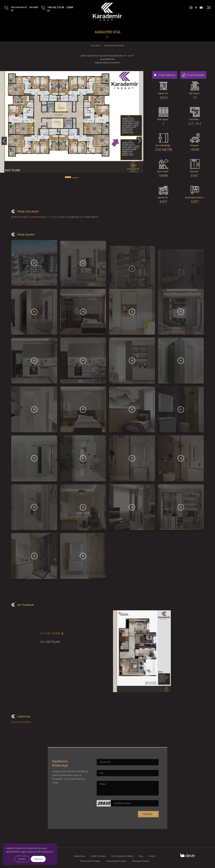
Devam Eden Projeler (90, 861)
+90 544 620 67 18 (24, 14)
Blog (141, 856)
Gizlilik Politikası (98, 856)
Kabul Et (38, 859)
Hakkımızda (80, 856)
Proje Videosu (167, 75)
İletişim (152, 856)
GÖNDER (135, 827)
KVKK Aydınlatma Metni (122, 856)
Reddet (22, 859)
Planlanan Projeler (141, 861)
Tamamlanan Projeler (116, 861)
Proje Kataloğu (196, 75)
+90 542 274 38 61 (60, 14)
